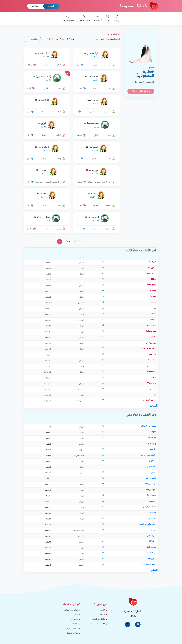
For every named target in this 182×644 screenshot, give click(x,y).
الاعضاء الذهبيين (84, 19)
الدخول (51, 6)
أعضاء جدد (98, 19)
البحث (76, 615)
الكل (70, 39)
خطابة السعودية (139, 6)
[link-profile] (97, 55)
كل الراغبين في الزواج (70, 610)
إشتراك (35, 6)
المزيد (154, 406)
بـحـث (108, 19)
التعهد (103, 610)
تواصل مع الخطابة (98, 619)
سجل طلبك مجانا (141, 91)
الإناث (50, 39)
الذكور (60, 39)
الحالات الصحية (68, 19)
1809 (67, 242)
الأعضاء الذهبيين (72, 629)
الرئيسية (117, 19)
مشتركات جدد (73, 624)
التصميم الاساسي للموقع (96, 624)
